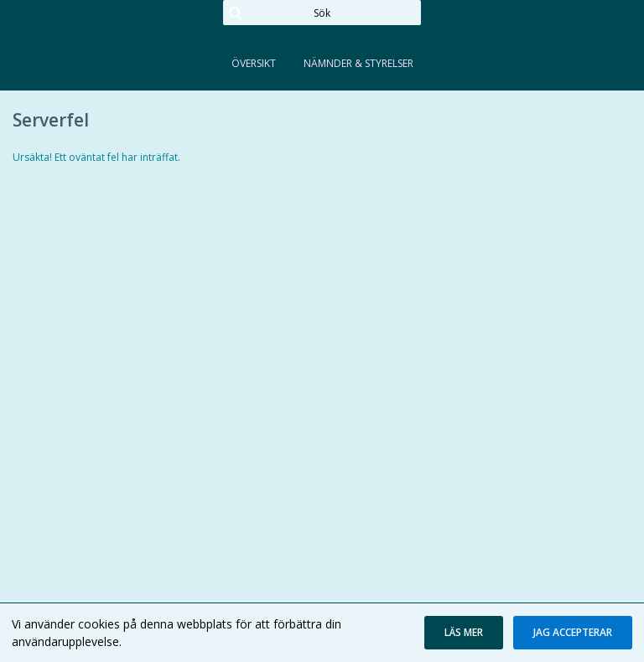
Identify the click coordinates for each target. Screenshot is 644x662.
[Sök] (322, 13)
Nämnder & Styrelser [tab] (358, 63)
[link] (96, 37)
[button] (464, 633)
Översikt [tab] (254, 63)
